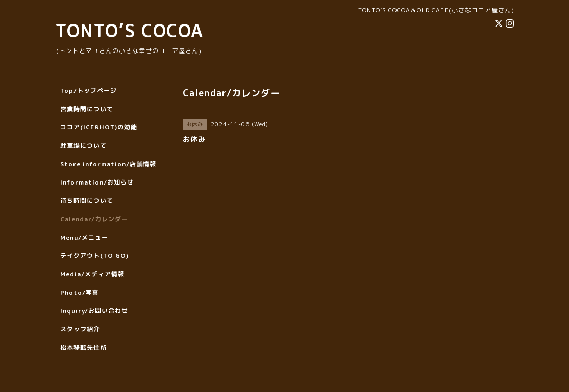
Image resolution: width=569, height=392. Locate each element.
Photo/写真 (80, 292)
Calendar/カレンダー (94, 219)
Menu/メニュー (84, 237)
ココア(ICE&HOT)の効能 (99, 127)
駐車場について (83, 146)
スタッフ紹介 (80, 329)
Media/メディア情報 (92, 274)
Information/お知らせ (97, 182)
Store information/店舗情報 (108, 164)
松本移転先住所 (83, 347)
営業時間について (87, 109)
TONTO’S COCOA (129, 30)
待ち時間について (87, 201)
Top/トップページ (89, 90)
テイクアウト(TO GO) (94, 256)
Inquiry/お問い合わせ (94, 311)
